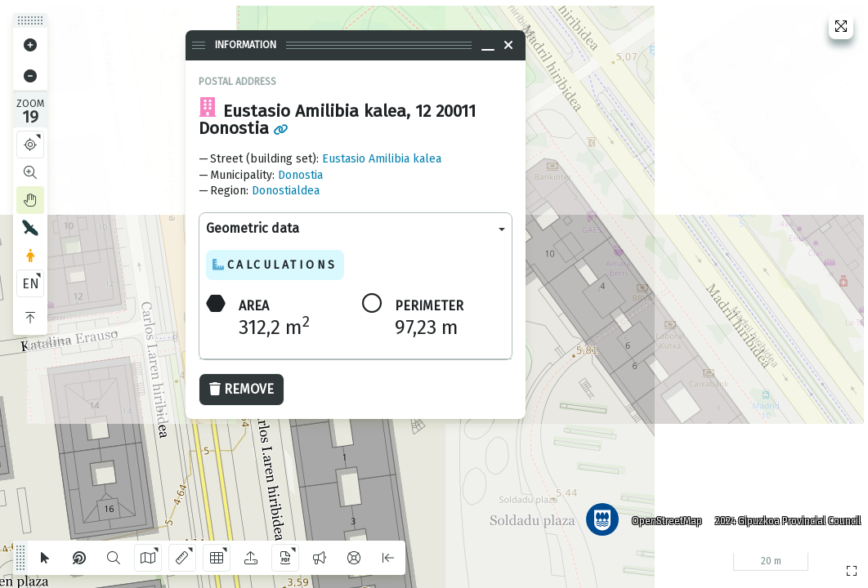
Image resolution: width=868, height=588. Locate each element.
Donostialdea (286, 191)
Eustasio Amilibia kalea (382, 159)
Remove (242, 389)
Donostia (300, 175)
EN (31, 284)
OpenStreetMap (664, 519)
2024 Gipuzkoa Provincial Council (785, 519)
